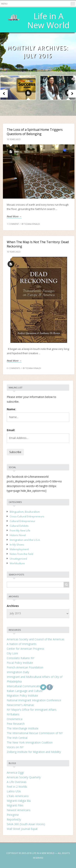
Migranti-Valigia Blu (19, 801)
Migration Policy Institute (22, 696)
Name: (11, 409)
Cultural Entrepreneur (22, 521)
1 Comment (13, 224)
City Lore (12, 653)
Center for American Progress (25, 649)
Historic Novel (18, 535)
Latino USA (14, 791)
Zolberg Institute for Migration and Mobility (34, 752)
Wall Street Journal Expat (22, 829)
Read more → (14, 216)
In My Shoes (17, 545)
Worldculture (17, 563)
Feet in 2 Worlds (17, 787)
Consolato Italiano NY (21, 658)
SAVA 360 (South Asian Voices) (26, 824)
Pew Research (16, 724)
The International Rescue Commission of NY (35, 733)
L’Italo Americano (18, 796)
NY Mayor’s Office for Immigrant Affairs (32, 710)
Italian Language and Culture (25, 691)
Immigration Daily (18, 672)
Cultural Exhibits (19, 526)
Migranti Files (15, 805)
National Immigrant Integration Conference (34, 700)
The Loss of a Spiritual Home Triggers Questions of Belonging (35, 132)
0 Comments (13, 368)
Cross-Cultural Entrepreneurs (27, 516)
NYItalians (13, 714)
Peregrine (13, 815)
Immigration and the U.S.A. (25, 540)
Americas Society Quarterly (24, 777)
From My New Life (20, 530)
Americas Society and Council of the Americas (36, 639)
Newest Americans (19, 810)
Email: (11, 430)
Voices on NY (15, 747)
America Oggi (15, 773)
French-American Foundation (25, 667)
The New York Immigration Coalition (30, 742)
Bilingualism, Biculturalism (25, 512)
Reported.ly (14, 819)
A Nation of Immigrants (22, 644)
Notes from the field (21, 554)
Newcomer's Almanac (21, 705)
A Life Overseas (17, 782)
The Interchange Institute (23, 728)
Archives (13, 606)
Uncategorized (18, 559)
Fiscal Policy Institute (20, 663)
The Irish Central (17, 738)
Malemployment (19, 549)
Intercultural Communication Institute (30, 686)
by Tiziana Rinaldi (31, 224)
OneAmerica (15, 719)
